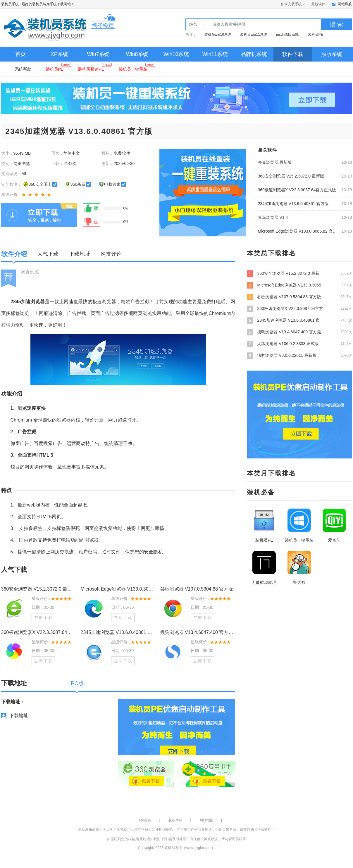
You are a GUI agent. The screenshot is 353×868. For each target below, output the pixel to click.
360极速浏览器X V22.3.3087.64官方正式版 (297, 190)
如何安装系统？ (293, 4)
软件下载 (293, 54)
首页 (20, 54)
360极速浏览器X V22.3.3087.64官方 (299, 308)
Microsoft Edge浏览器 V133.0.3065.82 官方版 (298, 231)
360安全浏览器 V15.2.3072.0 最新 (299, 273)
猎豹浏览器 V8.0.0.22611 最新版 (299, 355)
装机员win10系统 (218, 35)
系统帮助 (23, 69)
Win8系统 (137, 54)
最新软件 (318, 4)
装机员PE (316, 35)
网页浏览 (30, 272)
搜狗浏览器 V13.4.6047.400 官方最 (299, 332)
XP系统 (59, 54)
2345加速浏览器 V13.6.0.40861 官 (299, 320)
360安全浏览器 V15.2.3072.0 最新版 (291, 176)
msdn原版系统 (287, 35)
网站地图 (206, 820)
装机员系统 (10, 4)
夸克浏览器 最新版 (275, 162)
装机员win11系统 (253, 35)
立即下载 (44, 618)
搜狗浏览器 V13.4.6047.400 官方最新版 (198, 632)
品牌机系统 (254, 54)
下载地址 (19, 716)
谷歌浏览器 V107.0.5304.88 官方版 (197, 589)
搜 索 (336, 24)
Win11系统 (215, 54)
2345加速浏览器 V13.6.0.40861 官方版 (293, 204)
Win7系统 (98, 54)
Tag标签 (145, 820)
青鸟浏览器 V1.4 (273, 217)
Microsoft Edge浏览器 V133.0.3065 (299, 285)
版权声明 (175, 820)
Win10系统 (176, 54)
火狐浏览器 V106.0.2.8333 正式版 (299, 344)
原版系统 (332, 54)
